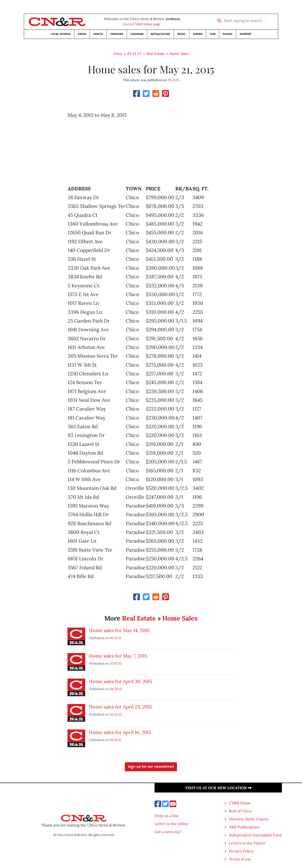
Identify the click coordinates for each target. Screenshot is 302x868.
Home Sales (179, 54)
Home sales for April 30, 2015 (121, 681)
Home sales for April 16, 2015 (120, 732)
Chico (118, 54)
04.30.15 (116, 689)
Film (213, 34)
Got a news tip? (168, 832)
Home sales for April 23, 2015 (120, 707)
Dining (198, 34)
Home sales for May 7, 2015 (118, 656)
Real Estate (155, 54)
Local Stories (61, 34)
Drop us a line (167, 816)
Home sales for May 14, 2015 (119, 630)
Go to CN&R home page (142, 24)
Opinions (117, 34)
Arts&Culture (160, 34)
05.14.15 (115, 638)
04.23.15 (116, 714)
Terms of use (240, 859)
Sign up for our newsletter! (151, 767)
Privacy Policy (241, 851)
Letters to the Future (247, 843)
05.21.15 (134, 54)
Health (98, 34)
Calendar (137, 34)
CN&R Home (240, 803)
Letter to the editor (172, 824)
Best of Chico (240, 811)
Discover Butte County (249, 819)
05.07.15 (116, 663)
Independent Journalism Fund (255, 835)
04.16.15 (115, 740)
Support (245, 34)
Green (82, 34)
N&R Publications (244, 827)
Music (182, 34)
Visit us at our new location (218, 788)
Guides (228, 34)
